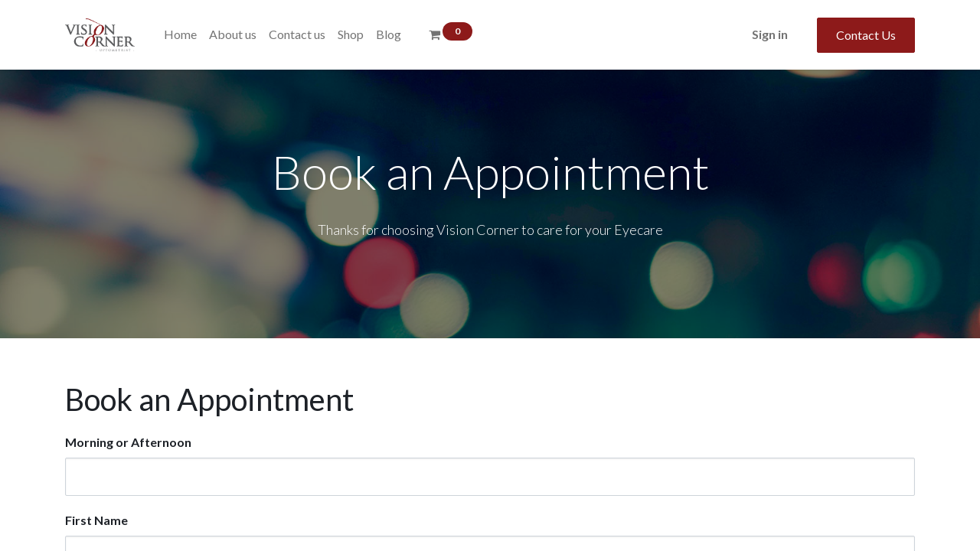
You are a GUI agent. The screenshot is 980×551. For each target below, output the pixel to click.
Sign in (770, 34)
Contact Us (866, 35)
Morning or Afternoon (128, 442)
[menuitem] (180, 34)
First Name (96, 520)
